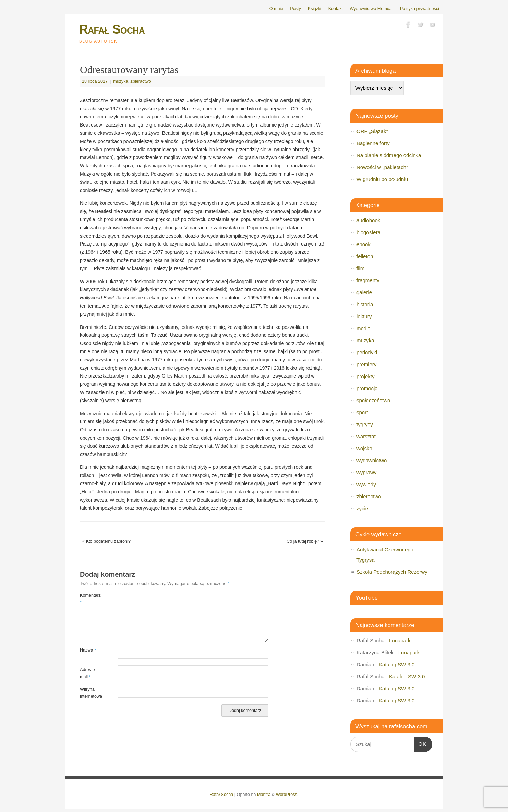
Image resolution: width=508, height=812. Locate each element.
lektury (364, 316)
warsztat (366, 436)
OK (421, 743)
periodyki (367, 352)
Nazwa (88, 650)
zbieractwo (141, 81)
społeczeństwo (373, 400)
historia (365, 304)
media (364, 328)
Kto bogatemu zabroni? (106, 541)
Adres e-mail (88, 673)
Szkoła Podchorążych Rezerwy (392, 572)
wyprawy (366, 472)
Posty (295, 9)
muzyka (120, 81)
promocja (367, 388)
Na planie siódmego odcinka (389, 155)
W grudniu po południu (382, 179)
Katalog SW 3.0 (397, 664)
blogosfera (368, 232)
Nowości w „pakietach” (382, 167)
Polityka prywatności (420, 9)
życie (362, 508)
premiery (366, 364)
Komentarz (89, 599)
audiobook (368, 220)
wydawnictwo (372, 460)
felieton (365, 256)
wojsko (364, 448)
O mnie (276, 9)
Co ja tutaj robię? (305, 541)
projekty (366, 376)
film (360, 268)
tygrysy (365, 424)
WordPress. (287, 795)
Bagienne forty (373, 143)
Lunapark (400, 640)
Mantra (264, 795)
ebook (364, 244)
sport (362, 412)
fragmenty (368, 280)
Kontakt (336, 9)
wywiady (366, 484)
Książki (315, 9)
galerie (364, 292)
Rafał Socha (112, 29)
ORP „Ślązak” (372, 131)
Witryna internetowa (89, 693)
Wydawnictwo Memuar (371, 9)
